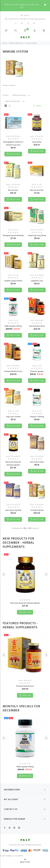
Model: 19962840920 (37, 321)
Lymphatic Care (37, 281)
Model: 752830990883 (13, 456)
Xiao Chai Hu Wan (37, 462)
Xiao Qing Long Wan (13, 510)
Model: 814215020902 (37, 275)
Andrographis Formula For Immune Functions (13, 143)
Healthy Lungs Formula (13, 281)
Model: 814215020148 (37, 505)
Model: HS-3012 (37, 185)
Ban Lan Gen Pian (37, 190)
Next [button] (46, 574)
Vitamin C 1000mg (37, 417)
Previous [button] (4, 574)
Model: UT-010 (37, 366)
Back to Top (25, 862)
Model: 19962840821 (13, 366)
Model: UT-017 (13, 321)
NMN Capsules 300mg (13, 326)
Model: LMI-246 (13, 275)
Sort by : (6, 95)
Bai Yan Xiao (13, 190)
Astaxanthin (37, 142)
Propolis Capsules (37, 371)
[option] (25, 581)
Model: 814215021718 (13, 505)
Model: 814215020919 (37, 456)
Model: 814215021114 (37, 136)
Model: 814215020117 (37, 230)
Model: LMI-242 (13, 230)
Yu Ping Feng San (37, 510)
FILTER (38, 106)
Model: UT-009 (37, 411)
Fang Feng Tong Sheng (37, 236)
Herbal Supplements (16, 43)
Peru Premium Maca (37, 326)
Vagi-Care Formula (13, 417)
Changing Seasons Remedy (13, 236)
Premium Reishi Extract (13, 371)
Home (5, 43)
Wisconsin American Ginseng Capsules (13, 464)
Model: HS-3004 (13, 411)
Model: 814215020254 (13, 136)
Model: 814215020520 (13, 185)
